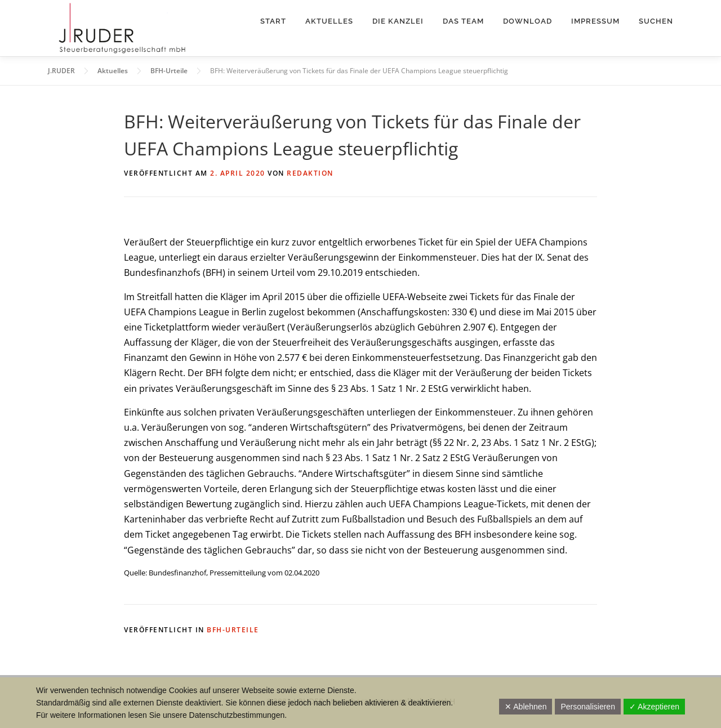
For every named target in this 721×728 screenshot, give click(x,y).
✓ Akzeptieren (654, 707)
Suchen (656, 21)
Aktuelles (329, 21)
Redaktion (310, 173)
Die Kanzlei (398, 21)
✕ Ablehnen (526, 707)
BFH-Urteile (233, 630)
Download (528, 21)
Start (273, 21)
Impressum (595, 21)
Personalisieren (588, 707)
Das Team (463, 21)
